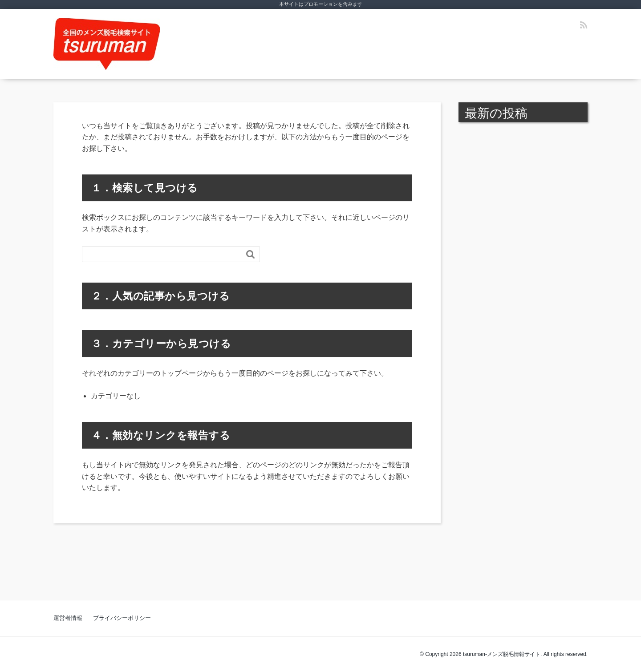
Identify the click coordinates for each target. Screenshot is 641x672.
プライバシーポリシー (122, 618)
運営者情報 (68, 618)
